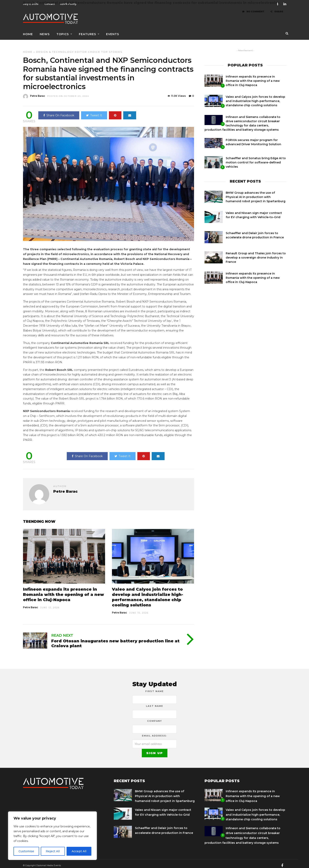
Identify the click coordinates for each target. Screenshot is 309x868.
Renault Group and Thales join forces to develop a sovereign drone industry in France (256, 254)
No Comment (253, 16)
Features (87, 32)
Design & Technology (55, 48)
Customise (26, 851)
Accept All (79, 851)
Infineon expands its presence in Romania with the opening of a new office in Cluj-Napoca (64, 591)
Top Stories (112, 48)
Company (155, 718)
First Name (155, 688)
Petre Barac (31, 604)
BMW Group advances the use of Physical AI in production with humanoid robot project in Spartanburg (256, 194)
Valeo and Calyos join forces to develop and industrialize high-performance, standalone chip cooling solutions (255, 98)
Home (28, 32)
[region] (52, 836)
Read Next (62, 632)
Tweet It (94, 112)
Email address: (155, 732)
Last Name (155, 703)
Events (113, 32)
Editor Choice (88, 48)
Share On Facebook (59, 112)
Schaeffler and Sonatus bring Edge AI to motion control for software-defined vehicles (256, 159)
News (45, 32)
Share (277, 16)
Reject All (53, 851)
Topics (63, 32)
